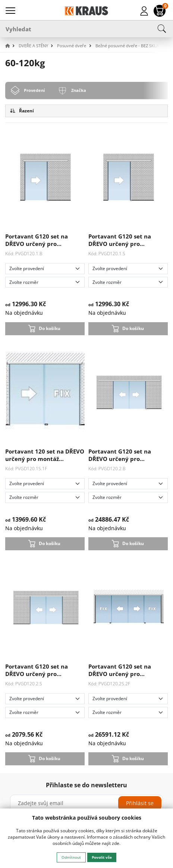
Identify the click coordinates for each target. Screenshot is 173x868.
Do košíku (50, 328)
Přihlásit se (140, 803)
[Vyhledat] (86, 29)
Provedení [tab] (34, 90)
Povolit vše (102, 857)
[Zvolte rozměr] (45, 282)
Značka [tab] (79, 90)
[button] (11, 46)
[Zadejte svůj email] (86, 803)
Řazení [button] (22, 111)
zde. (116, 843)
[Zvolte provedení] (45, 269)
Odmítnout (71, 857)
